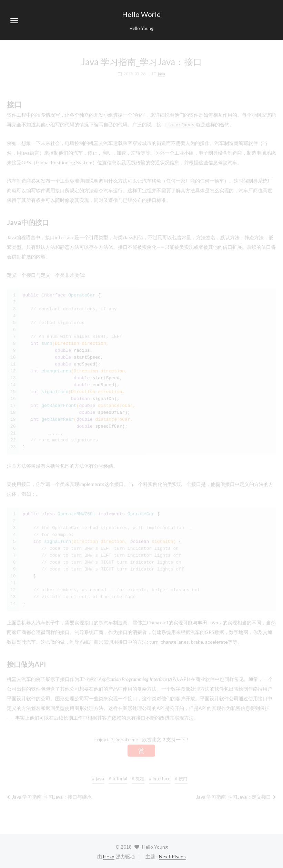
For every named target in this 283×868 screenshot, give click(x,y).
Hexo (109, 856)
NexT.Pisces (172, 856)
